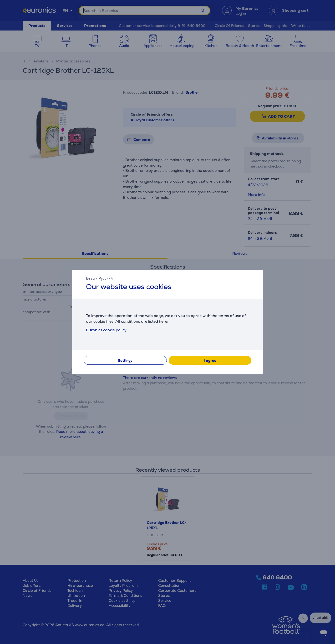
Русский (106, 278)
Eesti (90, 278)
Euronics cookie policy (106, 330)
